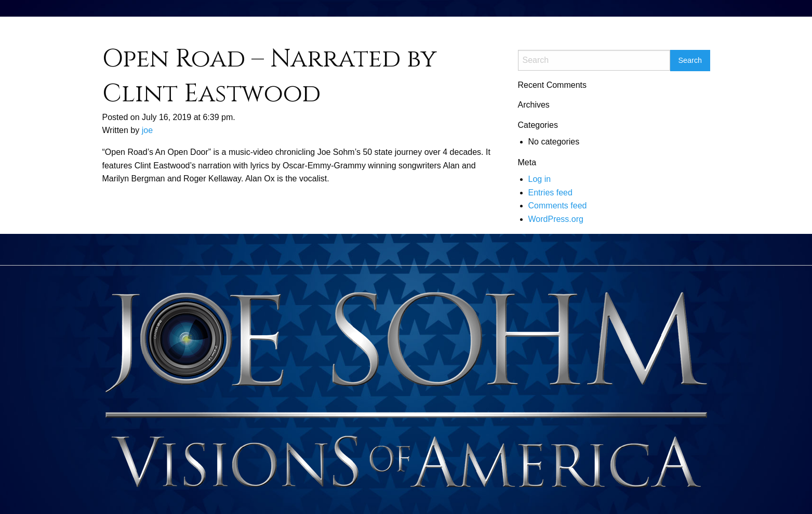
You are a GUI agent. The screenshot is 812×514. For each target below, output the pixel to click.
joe (147, 130)
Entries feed (550, 193)
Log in (540, 179)
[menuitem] (563, 29)
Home (563, 28)
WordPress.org (556, 219)
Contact (649, 28)
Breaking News (702, 28)
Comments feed (558, 206)
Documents (603, 28)
